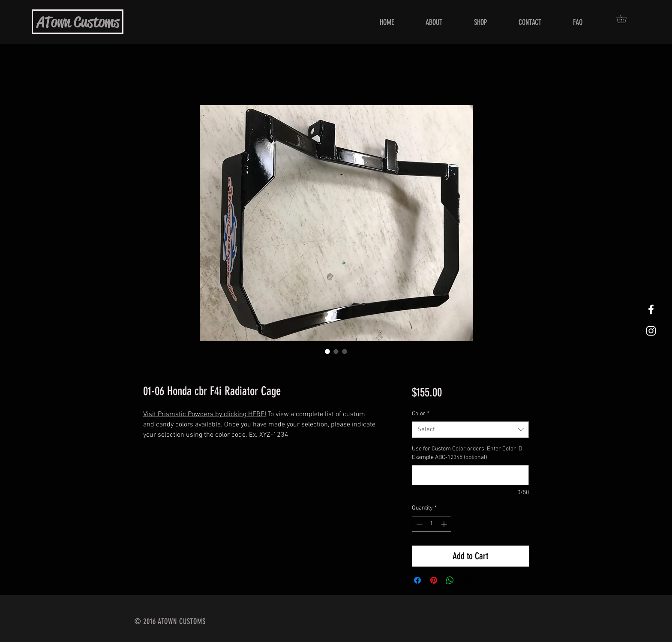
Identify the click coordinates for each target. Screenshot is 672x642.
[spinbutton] (432, 524)
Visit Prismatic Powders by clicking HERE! (205, 414)
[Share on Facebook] (417, 580)
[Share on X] (466, 580)
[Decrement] (418, 524)
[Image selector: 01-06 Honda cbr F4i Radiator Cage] (327, 351)
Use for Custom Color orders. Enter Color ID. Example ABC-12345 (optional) (468, 453)
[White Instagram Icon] (651, 331)
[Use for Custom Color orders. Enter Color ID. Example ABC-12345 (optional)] (470, 475)
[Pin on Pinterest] (434, 580)
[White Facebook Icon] (651, 309)
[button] (625, 19)
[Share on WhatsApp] (450, 580)
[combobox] (470, 430)
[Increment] (445, 524)
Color (421, 414)
